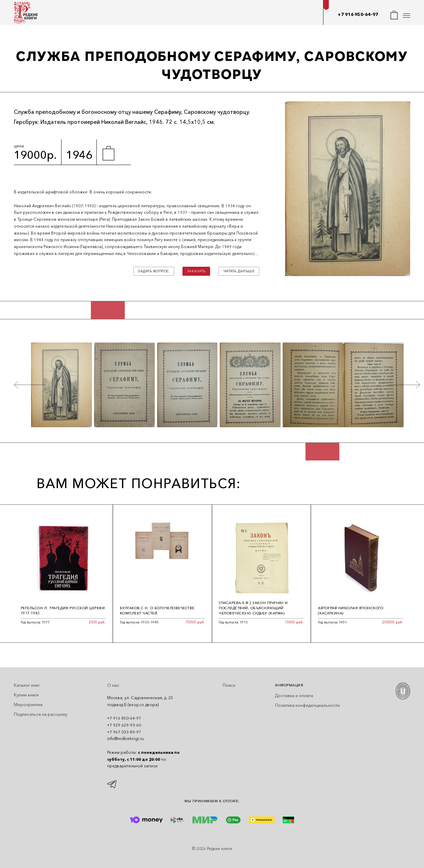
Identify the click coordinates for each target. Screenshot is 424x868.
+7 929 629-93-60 (124, 725)
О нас (113, 685)
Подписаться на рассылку (41, 714)
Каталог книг (27, 685)
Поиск (229, 685)
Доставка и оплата (294, 696)
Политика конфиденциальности (307, 705)
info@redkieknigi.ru (125, 739)
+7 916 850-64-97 (358, 14)
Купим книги (26, 695)
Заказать (196, 271)
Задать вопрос (154, 271)
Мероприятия (28, 705)
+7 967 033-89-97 (124, 732)
